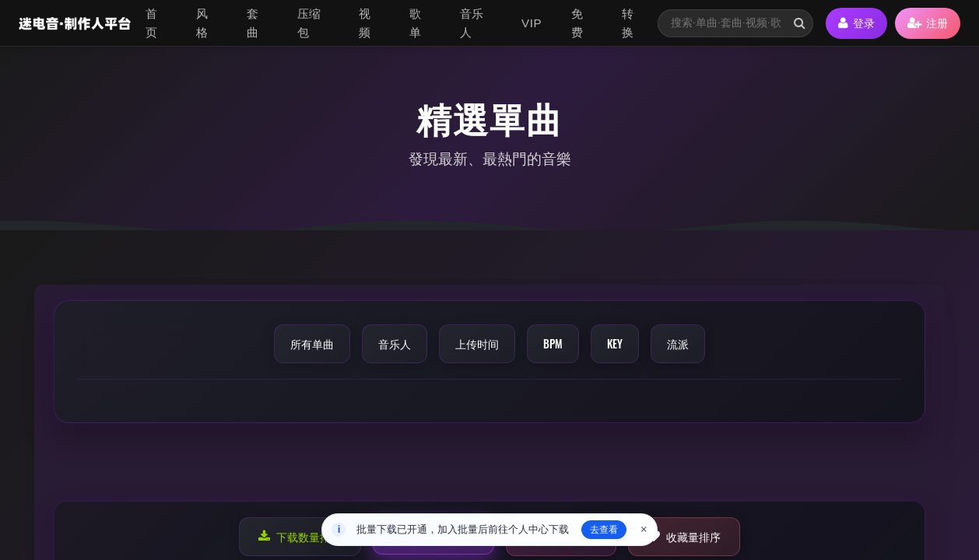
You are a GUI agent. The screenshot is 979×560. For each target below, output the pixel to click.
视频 (365, 23)
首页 (152, 23)
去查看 (604, 530)
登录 (856, 23)
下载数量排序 (300, 536)
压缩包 (309, 23)
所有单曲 (312, 343)
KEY (615, 343)
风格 (202, 23)
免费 (577, 23)
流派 (678, 343)
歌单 (416, 23)
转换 (628, 23)
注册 (928, 23)
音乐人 (472, 23)
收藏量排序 (684, 536)
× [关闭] (644, 530)
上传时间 (477, 343)
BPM (553, 343)
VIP (532, 23)
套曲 (253, 23)
